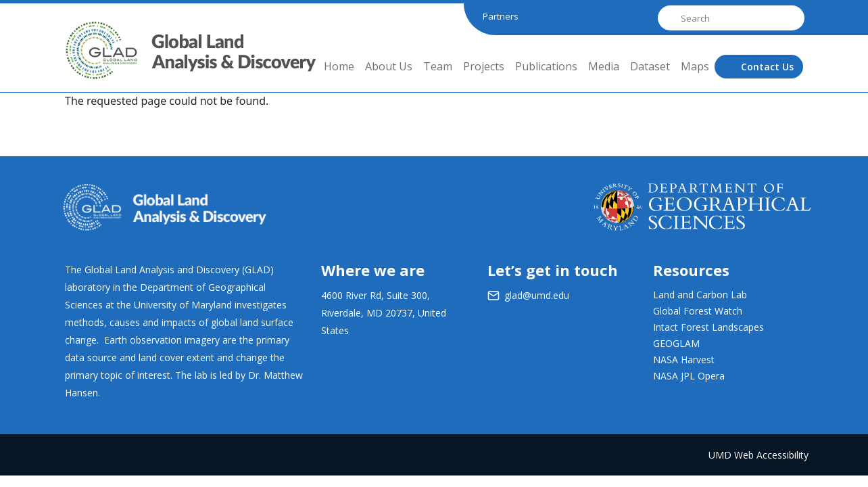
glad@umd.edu (537, 295)
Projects (484, 66)
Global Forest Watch (698, 311)
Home (339, 66)
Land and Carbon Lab (700, 295)
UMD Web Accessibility (758, 455)
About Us (389, 66)
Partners (501, 16)
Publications (546, 66)
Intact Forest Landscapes (708, 327)
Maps (695, 66)
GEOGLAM (676, 343)
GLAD (83, 61)
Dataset (650, 66)
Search (668, 18)
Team (438, 66)
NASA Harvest (684, 360)
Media (604, 66)
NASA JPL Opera (689, 376)
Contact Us (767, 67)
